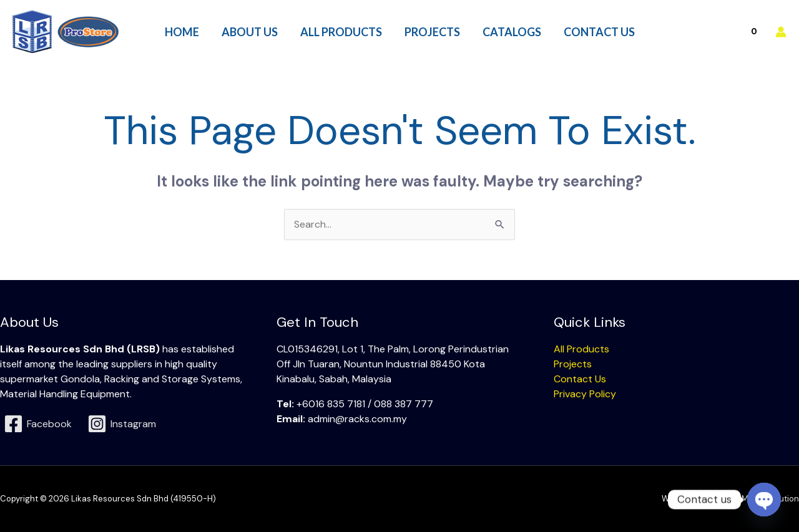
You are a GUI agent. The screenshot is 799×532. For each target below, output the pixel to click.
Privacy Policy (585, 394)
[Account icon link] (781, 32)
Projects (573, 364)
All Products (581, 349)
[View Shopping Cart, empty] (727, 31)
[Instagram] (122, 424)
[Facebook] (38, 424)
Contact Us (580, 379)
